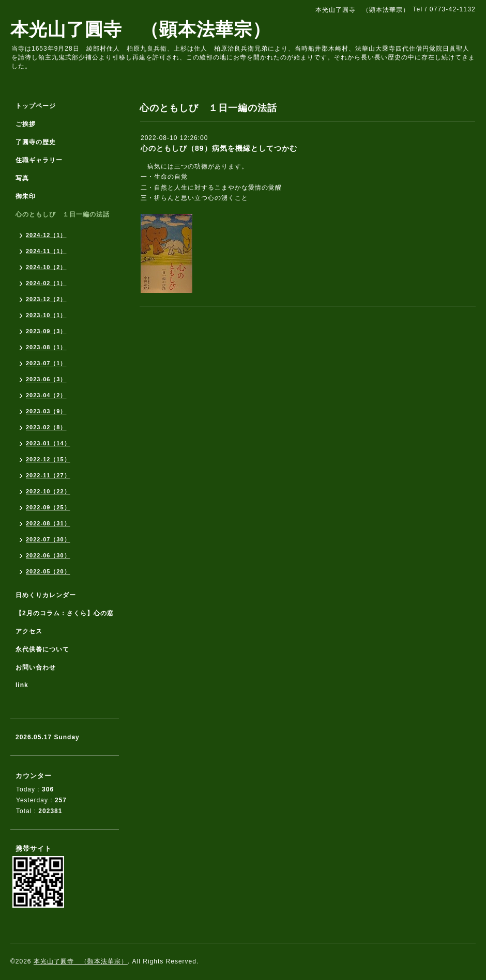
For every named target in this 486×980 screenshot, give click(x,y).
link (22, 685)
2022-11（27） (48, 475)
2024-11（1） (46, 251)
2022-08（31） (48, 523)
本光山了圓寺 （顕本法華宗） (141, 29)
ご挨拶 (26, 124)
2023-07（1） (46, 363)
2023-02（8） (46, 427)
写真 (22, 178)
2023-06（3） (46, 379)
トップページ (36, 106)
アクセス (29, 631)
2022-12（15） (48, 459)
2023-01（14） (48, 443)
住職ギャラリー (42, 160)
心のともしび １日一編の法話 (63, 214)
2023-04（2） (46, 395)
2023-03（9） (46, 411)
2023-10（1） (46, 315)
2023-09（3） (46, 331)
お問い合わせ (36, 667)
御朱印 (26, 196)
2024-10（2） (46, 267)
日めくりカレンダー (46, 595)
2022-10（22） (48, 491)
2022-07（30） (48, 539)
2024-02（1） (46, 283)
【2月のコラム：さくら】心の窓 (65, 613)
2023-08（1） (46, 347)
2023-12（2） (46, 299)
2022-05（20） (48, 571)
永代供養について (42, 649)
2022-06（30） (48, 555)
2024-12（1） (46, 235)
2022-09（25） (48, 507)
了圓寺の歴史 (36, 142)
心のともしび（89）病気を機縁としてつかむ (219, 148)
